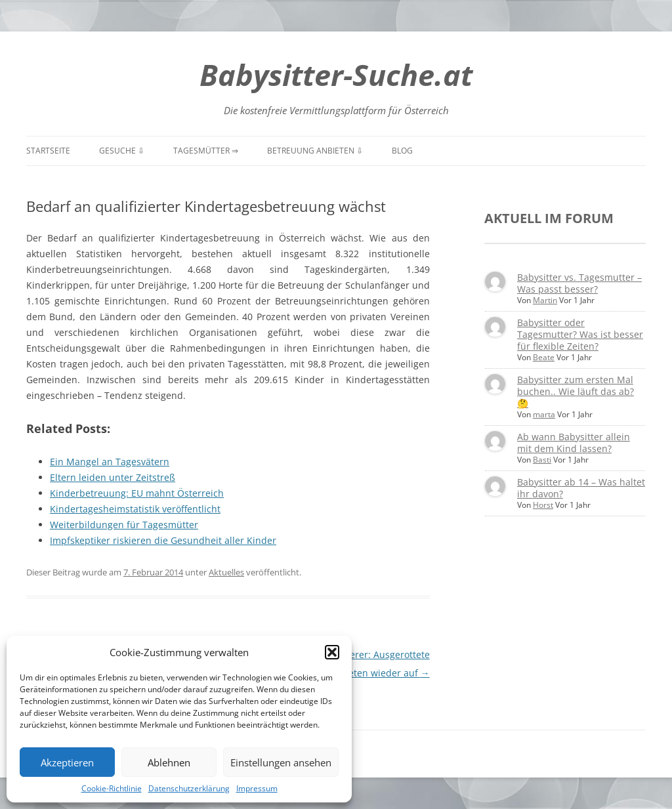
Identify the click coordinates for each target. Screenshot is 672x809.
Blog (402, 151)
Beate (544, 357)
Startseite (48, 151)
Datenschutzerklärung (189, 788)
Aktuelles (226, 572)
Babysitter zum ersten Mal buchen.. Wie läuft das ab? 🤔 (576, 391)
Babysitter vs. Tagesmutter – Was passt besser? (579, 283)
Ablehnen (169, 762)
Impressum (257, 788)
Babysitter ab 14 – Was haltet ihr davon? (581, 488)
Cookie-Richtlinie (112, 788)
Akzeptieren (67, 762)
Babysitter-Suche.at (336, 74)
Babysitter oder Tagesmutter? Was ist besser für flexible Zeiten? (580, 334)
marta (544, 414)
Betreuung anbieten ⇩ (315, 151)
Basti (542, 460)
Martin (545, 300)
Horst (543, 505)
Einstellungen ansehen (281, 762)
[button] (332, 652)
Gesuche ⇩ (122, 151)
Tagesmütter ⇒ (206, 151)
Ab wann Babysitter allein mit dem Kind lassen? (574, 443)
